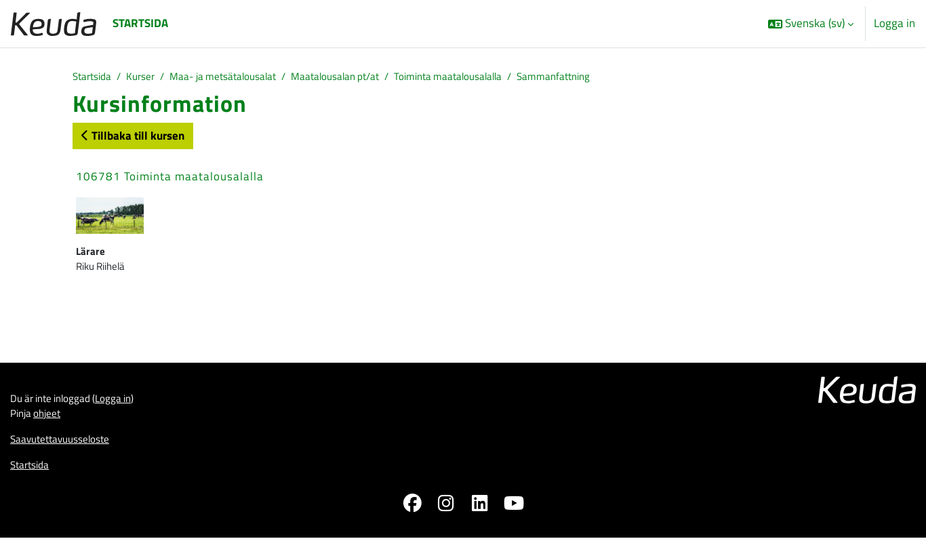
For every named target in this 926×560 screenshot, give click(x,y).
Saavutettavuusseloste (67, 457)
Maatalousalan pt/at (368, 77)
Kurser (149, 77)
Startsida (95, 77)
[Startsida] (54, 23)
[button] (811, 24)
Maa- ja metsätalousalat (242, 77)
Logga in (894, 23)
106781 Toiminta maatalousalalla (170, 179)
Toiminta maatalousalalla (496, 77)
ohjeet (53, 428)
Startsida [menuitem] (140, 23)
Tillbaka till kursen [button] (133, 138)
